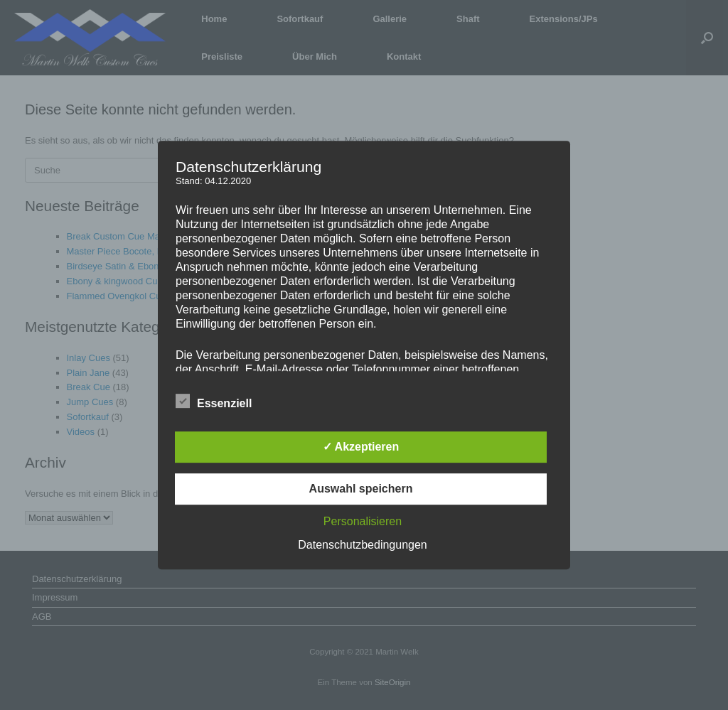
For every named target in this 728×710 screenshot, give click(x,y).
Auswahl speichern (361, 489)
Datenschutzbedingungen (362, 545)
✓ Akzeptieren (361, 447)
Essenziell (214, 401)
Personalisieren (363, 521)
